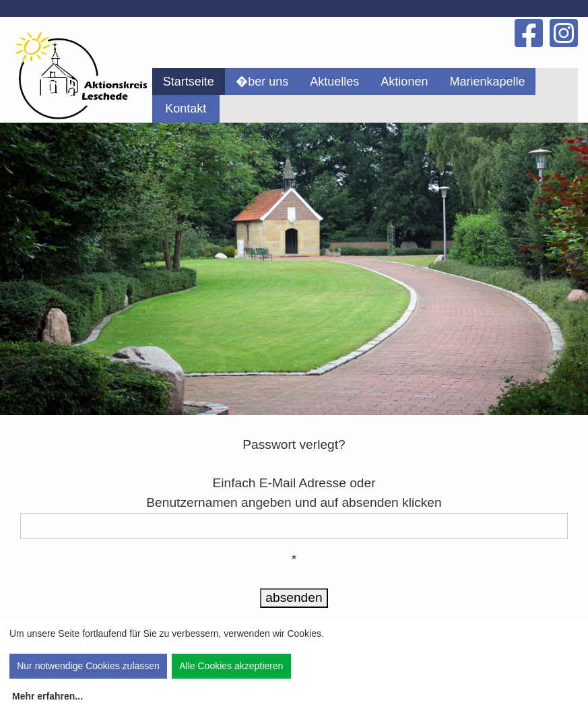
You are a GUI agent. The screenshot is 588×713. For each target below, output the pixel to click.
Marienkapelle (487, 82)
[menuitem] (189, 82)
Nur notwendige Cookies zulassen (88, 666)
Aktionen (404, 82)
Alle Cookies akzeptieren (231, 666)
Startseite (189, 82)
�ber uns (262, 82)
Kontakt (186, 108)
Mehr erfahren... (47, 696)
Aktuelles (334, 82)
